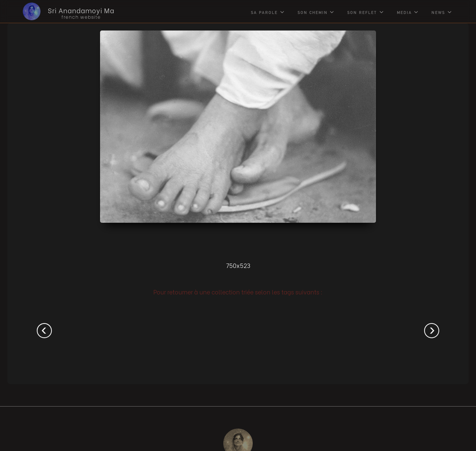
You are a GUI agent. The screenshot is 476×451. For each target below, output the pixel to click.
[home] (63, 11)
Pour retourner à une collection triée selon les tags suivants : (238, 292)
